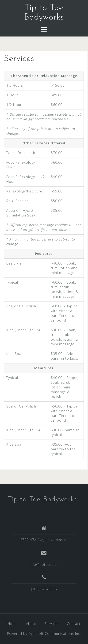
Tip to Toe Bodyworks (42, 499)
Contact (74, 624)
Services (52, 624)
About (31, 624)
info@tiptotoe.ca (44, 565)
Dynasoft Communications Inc (54, 634)
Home (13, 624)
